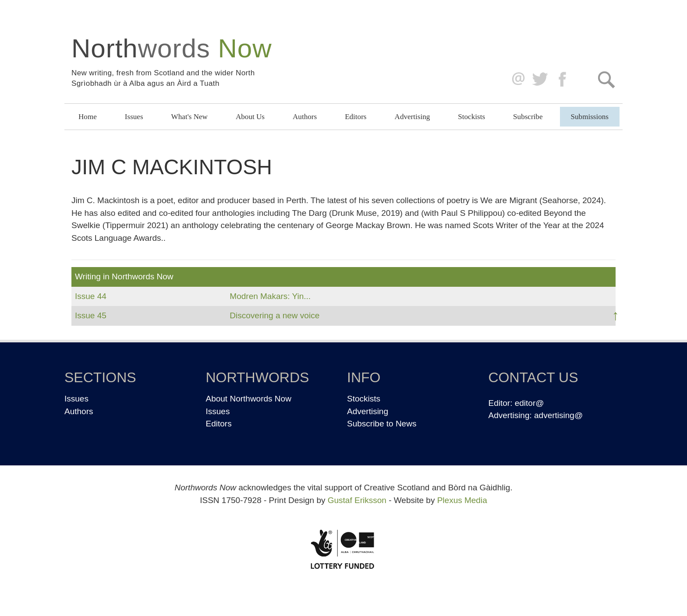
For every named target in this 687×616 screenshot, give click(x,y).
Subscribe (528, 117)
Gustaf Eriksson (357, 500)
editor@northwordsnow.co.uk (516, 79)
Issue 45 (91, 315)
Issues (134, 117)
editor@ (529, 403)
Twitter (540, 79)
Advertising (413, 117)
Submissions (590, 117)
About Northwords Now (249, 399)
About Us (250, 117)
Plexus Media (462, 500)
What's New (189, 117)
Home (88, 117)
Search (606, 79)
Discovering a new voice (274, 315)
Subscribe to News (382, 424)
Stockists (471, 117)
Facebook (563, 79)
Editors (356, 117)
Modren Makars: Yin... (270, 296)
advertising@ (558, 415)
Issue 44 (91, 296)
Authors (305, 117)
